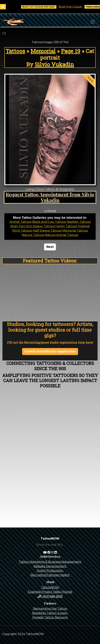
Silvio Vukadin (54, 64)
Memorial (43, 51)
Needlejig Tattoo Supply (50, 613)
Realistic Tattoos (79, 222)
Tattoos (15, 51)
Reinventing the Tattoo (50, 609)
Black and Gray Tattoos (49, 222)
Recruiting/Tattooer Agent (50, 575)
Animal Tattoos (20, 222)
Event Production (50, 571)
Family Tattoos (66, 226)
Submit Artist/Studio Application (50, 351)
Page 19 (71, 51)
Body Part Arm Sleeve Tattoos (33, 226)
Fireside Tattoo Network (50, 617)
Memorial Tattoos (75, 231)
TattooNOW (50, 587)
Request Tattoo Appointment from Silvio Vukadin (50, 197)
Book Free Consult (74, 7)
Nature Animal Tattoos (62, 235)
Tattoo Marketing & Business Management (50, 562)
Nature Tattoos (33, 235)
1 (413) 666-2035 (50, 596)
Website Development (50, 566)
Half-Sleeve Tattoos (47, 231)
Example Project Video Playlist (50, 592)
